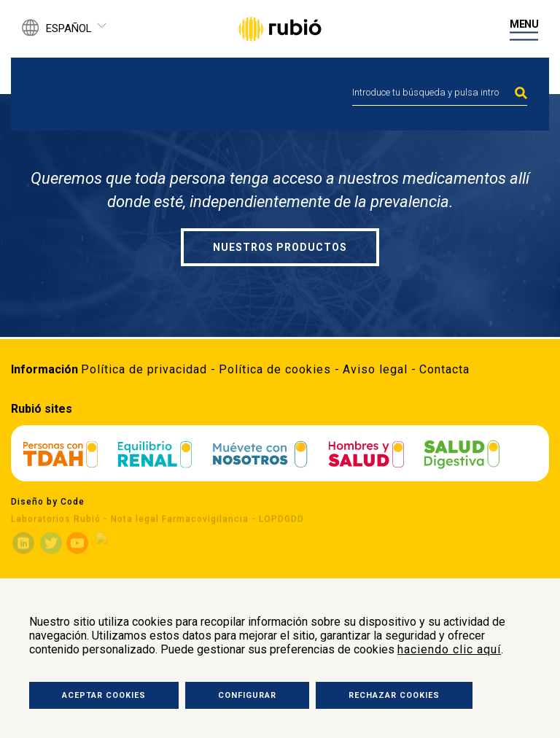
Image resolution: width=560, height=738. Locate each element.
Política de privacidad (144, 369)
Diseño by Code (48, 502)
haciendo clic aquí (449, 649)
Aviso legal (375, 369)
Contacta (444, 369)
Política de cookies (275, 369)
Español (69, 28)
